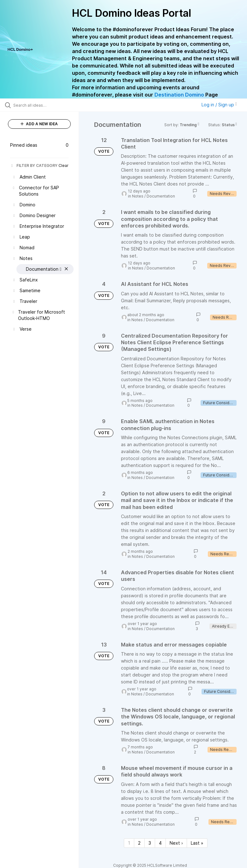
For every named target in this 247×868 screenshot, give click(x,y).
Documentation (161, 196)
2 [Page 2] (139, 843)
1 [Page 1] (129, 843)
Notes (138, 196)
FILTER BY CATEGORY (34, 165)
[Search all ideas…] (43, 105)
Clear (63, 165)
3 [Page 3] (150, 843)
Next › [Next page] (176, 843)
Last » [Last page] (197, 843)
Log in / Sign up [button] (219, 105)
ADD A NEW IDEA (39, 124)
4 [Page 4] (160, 843)
